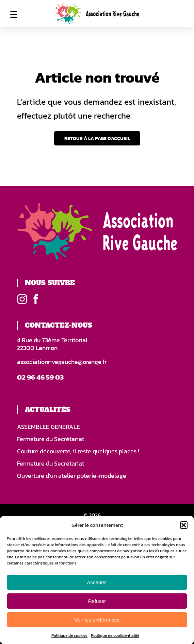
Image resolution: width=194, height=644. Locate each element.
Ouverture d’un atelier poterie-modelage (72, 476)
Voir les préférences (97, 620)
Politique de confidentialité (115, 636)
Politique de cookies (69, 636)
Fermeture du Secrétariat (51, 439)
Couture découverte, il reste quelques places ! (78, 451)
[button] (184, 525)
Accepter (97, 582)
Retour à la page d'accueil (97, 138)
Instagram (22, 299)
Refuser (97, 601)
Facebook (36, 299)
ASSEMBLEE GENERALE (48, 427)
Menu (14, 14)
